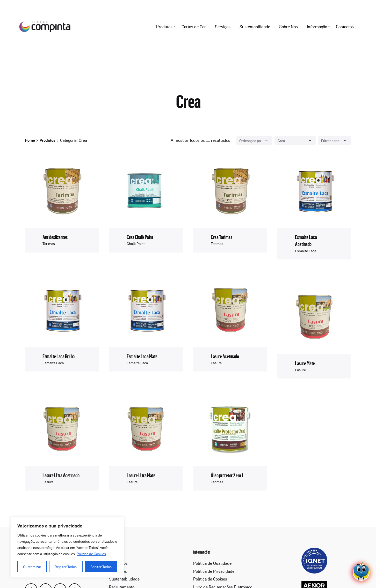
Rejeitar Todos (66, 567)
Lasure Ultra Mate (141, 475)
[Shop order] (254, 140)
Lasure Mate (305, 363)
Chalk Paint (136, 243)
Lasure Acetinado (225, 356)
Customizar (32, 567)
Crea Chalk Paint (140, 237)
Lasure (216, 363)
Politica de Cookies (91, 554)
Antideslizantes (55, 237)
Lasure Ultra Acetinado (61, 475)
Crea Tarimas (221, 237)
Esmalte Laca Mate (142, 356)
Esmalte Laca (306, 251)
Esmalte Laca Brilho (58, 356)
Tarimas (49, 243)
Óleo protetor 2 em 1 (227, 475)
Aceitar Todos (101, 567)
